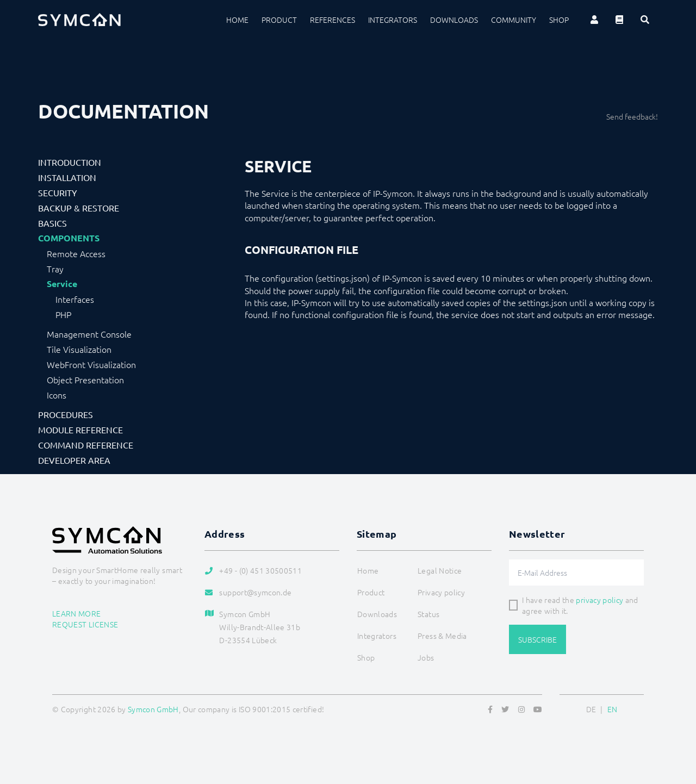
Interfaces (75, 299)
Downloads (454, 20)
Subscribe (537, 639)
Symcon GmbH (153, 709)
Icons (57, 395)
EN (613, 709)
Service (62, 284)
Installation (67, 177)
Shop (559, 20)
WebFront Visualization (91, 364)
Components (69, 238)
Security (58, 192)
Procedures (66, 414)
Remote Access (76, 253)
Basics (52, 223)
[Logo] (79, 20)
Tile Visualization (79, 349)
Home (237, 20)
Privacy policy (441, 592)
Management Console (89, 334)
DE (591, 709)
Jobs (426, 657)
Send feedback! (632, 116)
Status (428, 614)
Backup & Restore (79, 208)
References (333, 20)
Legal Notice (440, 570)
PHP (63, 314)
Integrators (393, 20)
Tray (55, 269)
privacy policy (599, 600)
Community (514, 20)
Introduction (70, 162)
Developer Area (74, 460)
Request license (85, 624)
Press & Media (442, 636)
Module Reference (80, 430)
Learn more (77, 613)
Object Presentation (85, 379)
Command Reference (86, 445)
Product (279, 20)
